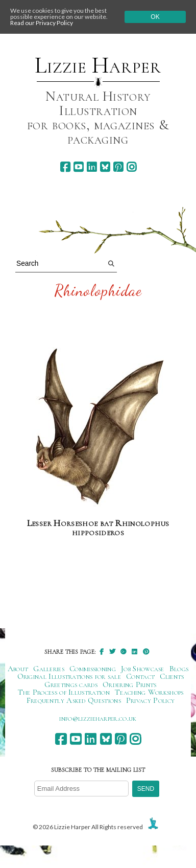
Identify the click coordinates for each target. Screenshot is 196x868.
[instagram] (131, 167)
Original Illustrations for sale (69, 676)
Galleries (49, 669)
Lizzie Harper (98, 65)
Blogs (179, 669)
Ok (155, 17)
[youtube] (78, 167)
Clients (172, 676)
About (18, 669)
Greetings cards (71, 684)
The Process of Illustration (64, 692)
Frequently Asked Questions (74, 700)
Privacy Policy (150, 700)
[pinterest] (118, 167)
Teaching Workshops (149, 692)
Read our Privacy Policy (42, 23)
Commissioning (93, 669)
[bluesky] (105, 167)
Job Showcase (143, 669)
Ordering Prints (130, 684)
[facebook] (65, 167)
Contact (140, 676)
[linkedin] (92, 167)
